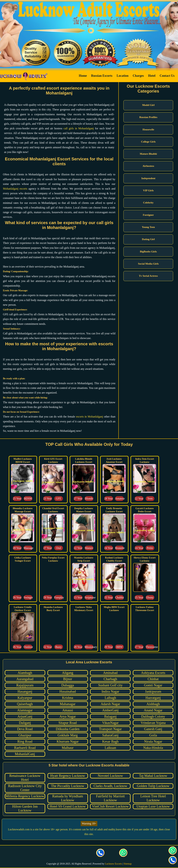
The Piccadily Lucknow (68, 786)
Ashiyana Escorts (153, 673)
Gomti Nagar (153, 685)
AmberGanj (110, 710)
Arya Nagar (68, 716)
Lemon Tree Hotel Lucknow (153, 798)
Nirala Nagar (153, 741)
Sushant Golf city (110, 685)
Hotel (152, 76)
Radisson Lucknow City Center (25, 788)
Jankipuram (153, 691)
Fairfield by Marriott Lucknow (110, 798)
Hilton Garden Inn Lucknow (25, 808)
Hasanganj (25, 691)
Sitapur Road (68, 723)
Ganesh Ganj (153, 729)
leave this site (124, 829)
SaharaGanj (110, 735)
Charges (138, 76)
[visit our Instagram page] (78, 853)
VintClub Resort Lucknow (110, 806)
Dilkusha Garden (68, 729)
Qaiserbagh (25, 704)
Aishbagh (153, 704)
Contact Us (167, 76)
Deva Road (25, 729)
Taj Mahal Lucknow (153, 776)
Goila (153, 735)
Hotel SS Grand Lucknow (68, 806)
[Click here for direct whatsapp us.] (123, 853)
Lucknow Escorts (114, 864)
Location (123, 76)
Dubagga (68, 685)
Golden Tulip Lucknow (153, 786)
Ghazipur (25, 735)
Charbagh (110, 679)
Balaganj (110, 716)
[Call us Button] (100, 853)
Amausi (68, 710)
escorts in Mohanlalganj (90, 417)
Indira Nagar (110, 691)
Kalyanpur (25, 698)
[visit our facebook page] (55, 853)
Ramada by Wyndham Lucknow (68, 798)
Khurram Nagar (68, 741)
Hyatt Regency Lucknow (68, 776)
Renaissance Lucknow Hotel (25, 778)
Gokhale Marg (68, 735)
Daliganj (25, 723)
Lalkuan (110, 748)
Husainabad (68, 691)
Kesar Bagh (110, 741)
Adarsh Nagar (110, 704)
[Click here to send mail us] (112, 853)
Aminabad (110, 673)
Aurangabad (25, 679)
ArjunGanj (25, 716)
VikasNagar (110, 723)
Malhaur (68, 748)
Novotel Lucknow (110, 776)
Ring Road (25, 741)
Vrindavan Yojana (153, 723)
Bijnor (68, 679)
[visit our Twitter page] (66, 853)
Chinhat (153, 679)
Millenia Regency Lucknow (25, 796)
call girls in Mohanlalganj (79, 128)
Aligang (68, 673)
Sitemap (128, 864)
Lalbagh (110, 698)
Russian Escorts (102, 76)
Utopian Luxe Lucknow (153, 806)
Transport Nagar (110, 729)
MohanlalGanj (25, 754)
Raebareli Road (25, 748)
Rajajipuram (25, 685)
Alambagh (25, 673)
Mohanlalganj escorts (15, 189)
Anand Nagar (153, 710)
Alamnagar (25, 710)
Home (83, 76)
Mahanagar (68, 704)
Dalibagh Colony (153, 716)
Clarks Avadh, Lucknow (110, 786)
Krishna (68, 698)
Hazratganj (153, 698)
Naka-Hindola (153, 748)
